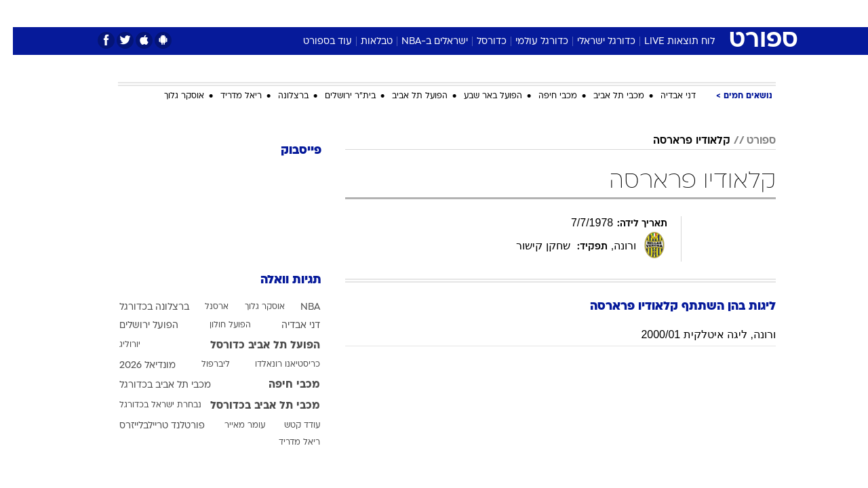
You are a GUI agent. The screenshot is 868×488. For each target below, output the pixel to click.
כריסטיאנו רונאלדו (275, 365)
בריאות (426, 13)
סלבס (541, 13)
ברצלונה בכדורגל (141, 307)
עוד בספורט (315, 42)
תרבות (584, 13)
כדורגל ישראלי (593, 42)
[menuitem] (666, 14)
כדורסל (479, 42)
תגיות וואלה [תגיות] (278, 280)
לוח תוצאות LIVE (667, 42)
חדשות (674, 13)
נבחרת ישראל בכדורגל (147, 405)
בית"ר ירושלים (337, 96)
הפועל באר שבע (480, 96)
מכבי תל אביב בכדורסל (252, 406)
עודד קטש (289, 426)
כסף (504, 13)
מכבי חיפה (545, 96)
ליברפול (203, 365)
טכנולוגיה (329, 13)
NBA (297, 307)
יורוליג (117, 345)
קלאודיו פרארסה (679, 141)
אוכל (468, 13)
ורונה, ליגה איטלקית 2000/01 (695, 334)
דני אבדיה (665, 96)
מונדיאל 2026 (135, 366)
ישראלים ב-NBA (422, 42)
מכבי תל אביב (606, 96)
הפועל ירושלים (136, 326)
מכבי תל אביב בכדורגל (152, 385)
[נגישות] (19, 14)
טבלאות (364, 42)
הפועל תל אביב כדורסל (252, 346)
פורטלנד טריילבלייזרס (149, 426)
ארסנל (204, 307)
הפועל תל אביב (407, 96)
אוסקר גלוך (171, 96)
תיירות (380, 13)
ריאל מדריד (228, 96)
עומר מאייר (232, 426)
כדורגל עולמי (529, 42)
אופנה (279, 13)
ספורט (628, 13)
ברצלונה (280, 96)
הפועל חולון (217, 325)
